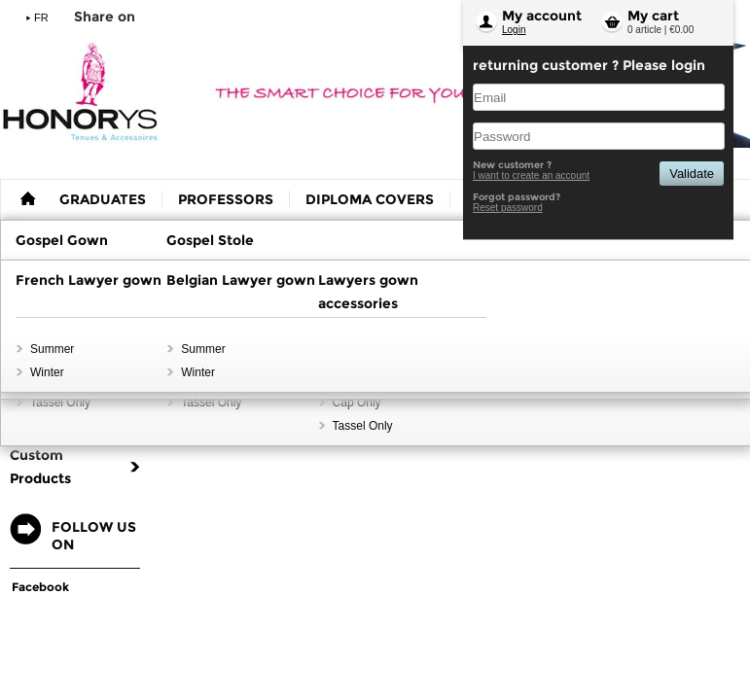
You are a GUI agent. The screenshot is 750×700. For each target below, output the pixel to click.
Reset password (508, 208)
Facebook (40, 587)
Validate (692, 174)
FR (41, 17)
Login (514, 30)
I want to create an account (531, 175)
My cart (653, 16)
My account (542, 16)
